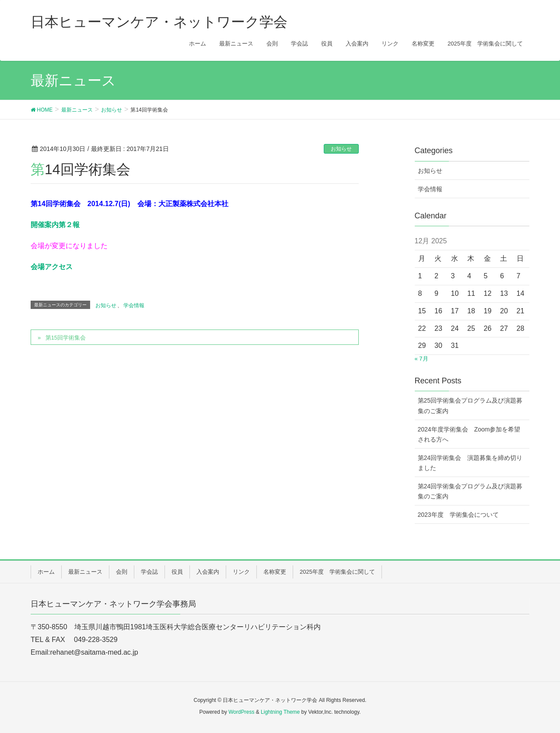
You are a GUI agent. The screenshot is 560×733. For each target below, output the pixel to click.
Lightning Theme (280, 712)
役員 (177, 572)
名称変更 (275, 572)
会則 (122, 572)
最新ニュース (85, 572)
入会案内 (208, 572)
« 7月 (422, 359)
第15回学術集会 (66, 338)
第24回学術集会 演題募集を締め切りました (470, 463)
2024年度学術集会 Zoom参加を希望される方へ (469, 434)
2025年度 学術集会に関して (337, 572)
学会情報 (134, 305)
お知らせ (341, 149)
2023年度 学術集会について (458, 515)
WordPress (241, 712)
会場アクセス (52, 267)
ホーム (46, 572)
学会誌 (149, 572)
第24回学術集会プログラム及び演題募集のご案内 (470, 491)
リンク (241, 572)
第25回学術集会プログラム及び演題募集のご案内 (470, 405)
